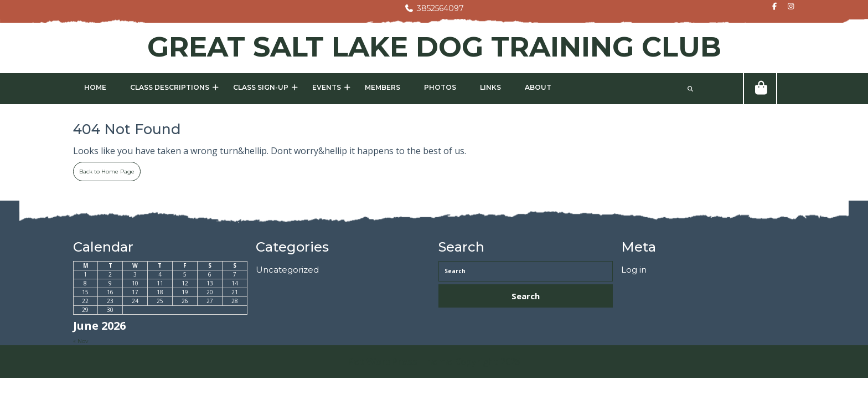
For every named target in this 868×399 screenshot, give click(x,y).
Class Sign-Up (261, 87)
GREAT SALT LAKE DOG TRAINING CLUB (434, 47)
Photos (440, 87)
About (538, 87)
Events (327, 87)
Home (95, 87)
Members (383, 87)
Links (490, 87)
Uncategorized (287, 270)
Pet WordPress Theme (400, 362)
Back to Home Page (104, 168)
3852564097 (434, 8)
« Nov (81, 341)
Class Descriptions (170, 87)
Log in (634, 270)
